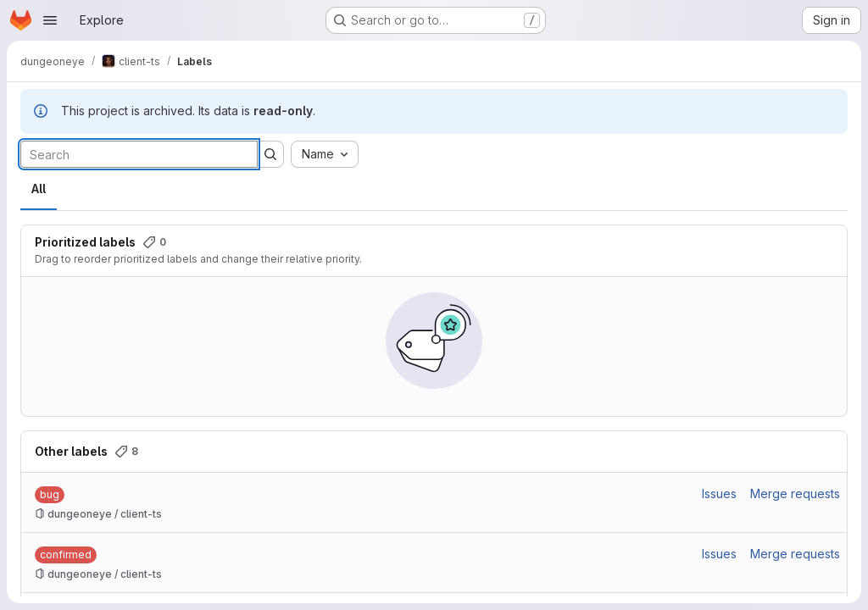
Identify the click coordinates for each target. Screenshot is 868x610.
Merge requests (795, 494)
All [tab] (39, 189)
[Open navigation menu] (50, 20)
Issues (719, 494)
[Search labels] (139, 154)
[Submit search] (270, 154)
